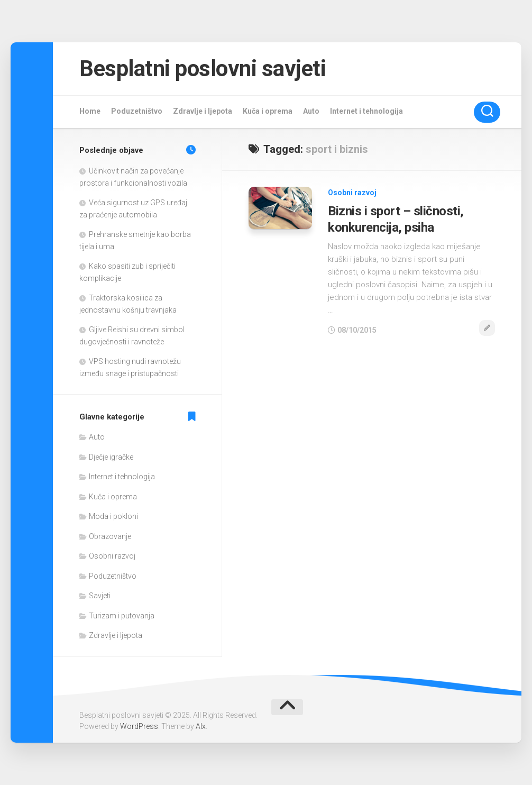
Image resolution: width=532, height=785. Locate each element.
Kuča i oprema (268, 111)
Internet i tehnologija (366, 111)
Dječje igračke (111, 457)
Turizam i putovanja (122, 616)
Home (90, 111)
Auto (311, 111)
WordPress (139, 726)
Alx (201, 726)
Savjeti (100, 596)
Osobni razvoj (352, 193)
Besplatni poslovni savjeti (203, 69)
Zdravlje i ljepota (203, 111)
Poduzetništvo (137, 111)
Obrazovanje (110, 536)
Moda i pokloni (113, 516)
